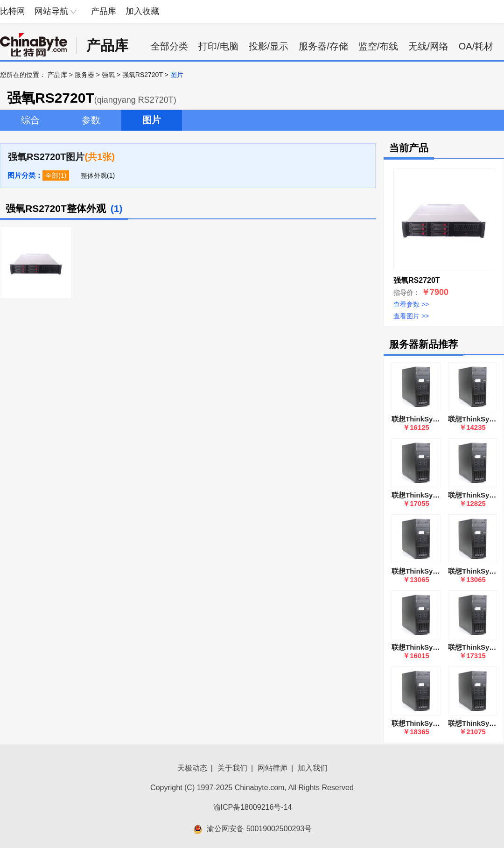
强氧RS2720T (143, 75)
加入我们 (313, 768)
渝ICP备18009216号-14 (253, 807)
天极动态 (192, 768)
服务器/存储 (323, 46)
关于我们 (232, 768)
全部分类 (169, 46)
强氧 (108, 75)
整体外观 (94, 175)
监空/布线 (378, 46)
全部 (52, 175)
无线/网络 (428, 46)
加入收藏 (142, 11)
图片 (152, 120)
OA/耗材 (476, 46)
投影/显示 (269, 46)
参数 (91, 120)
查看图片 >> (411, 316)
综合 (30, 120)
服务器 (84, 75)
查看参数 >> (411, 304)
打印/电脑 (218, 46)
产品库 (104, 11)
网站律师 (273, 768)
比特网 (13, 11)
